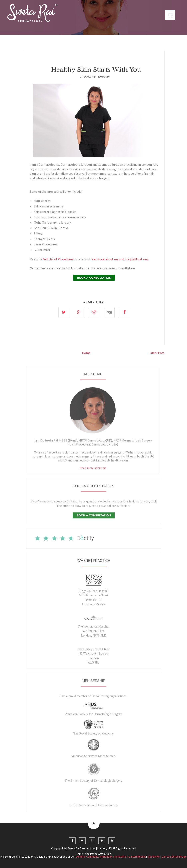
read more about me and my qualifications (119, 259)
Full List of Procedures (58, 259)
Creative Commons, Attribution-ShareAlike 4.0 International (110, 857)
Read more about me (93, 471)
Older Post (157, 353)
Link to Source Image (174, 857)
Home (86, 353)
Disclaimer (154, 857)
